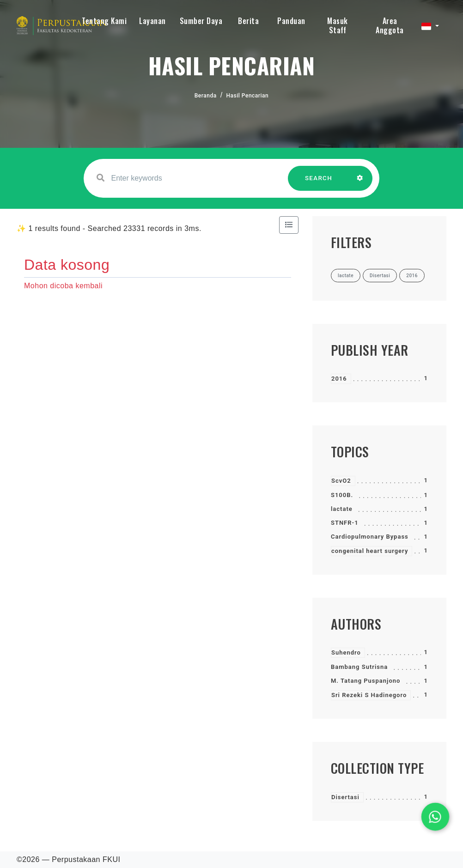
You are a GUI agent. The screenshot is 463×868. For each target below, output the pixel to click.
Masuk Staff (338, 25)
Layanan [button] (152, 21)
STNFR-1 (345, 523)
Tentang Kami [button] (104, 21)
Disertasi (345, 797)
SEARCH (319, 183)
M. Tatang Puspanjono (366, 681)
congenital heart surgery (370, 551)
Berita (248, 21)
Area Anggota (390, 25)
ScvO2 (341, 481)
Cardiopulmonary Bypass (370, 537)
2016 (339, 379)
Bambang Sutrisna (359, 667)
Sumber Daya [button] (201, 21)
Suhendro (346, 653)
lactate (342, 509)
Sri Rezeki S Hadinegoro (369, 695)
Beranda (206, 96)
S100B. (342, 495)
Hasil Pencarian (248, 96)
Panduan (291, 21)
